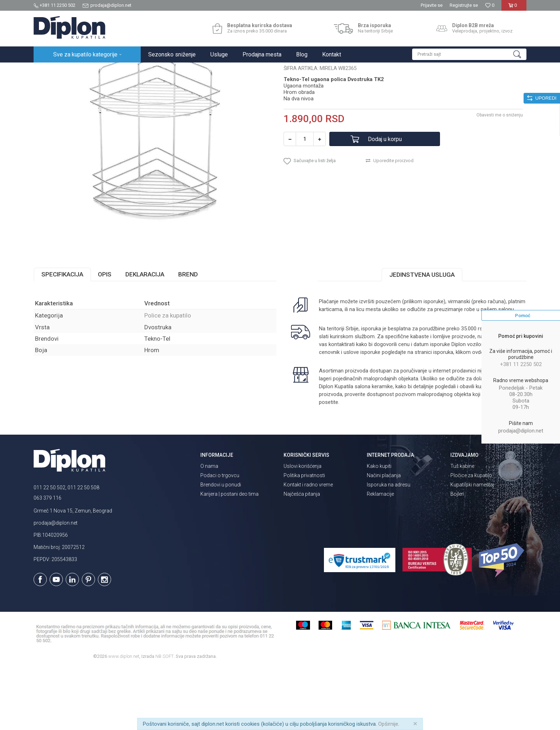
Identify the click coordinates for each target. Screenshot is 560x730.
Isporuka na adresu (389, 547)
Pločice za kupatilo (471, 538)
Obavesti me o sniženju (500, 177)
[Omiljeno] (490, 5)
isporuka (443, 415)
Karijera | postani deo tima (229, 556)
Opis (105, 337)
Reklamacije (380, 556)
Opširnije (388, 724)
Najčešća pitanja (302, 556)
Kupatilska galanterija (129, 70)
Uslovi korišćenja (302, 529)
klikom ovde (470, 415)
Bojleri (457, 556)
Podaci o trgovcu (220, 538)
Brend (188, 337)
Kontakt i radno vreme (308, 547)
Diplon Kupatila (49, 70)
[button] (469, 54)
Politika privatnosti (304, 538)
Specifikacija (62, 337)
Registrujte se (464, 5)
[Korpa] (514, 8)
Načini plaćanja (384, 538)
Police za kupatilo (175, 70)
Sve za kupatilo (86, 70)
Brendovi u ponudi (221, 547)
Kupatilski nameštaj (472, 547)
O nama (209, 529)
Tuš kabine (462, 529)
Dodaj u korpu (385, 202)
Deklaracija (145, 337)
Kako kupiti (379, 529)
